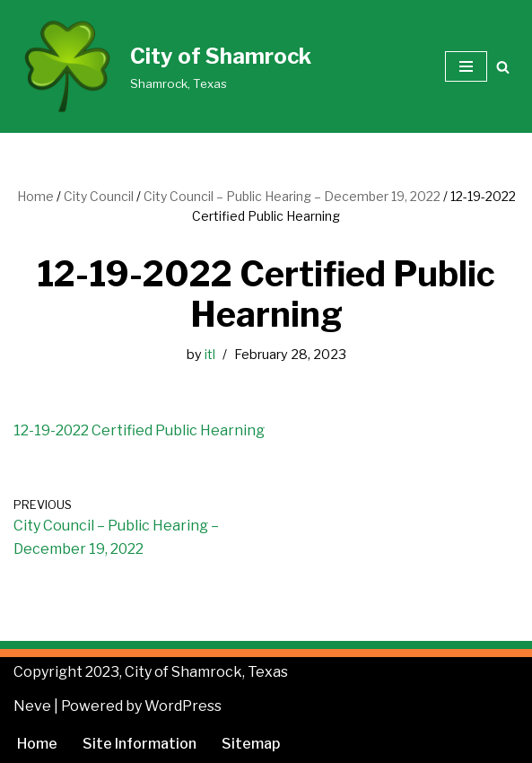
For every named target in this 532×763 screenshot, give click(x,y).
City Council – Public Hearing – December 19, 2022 (292, 196)
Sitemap (251, 744)
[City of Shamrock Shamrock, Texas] (162, 66)
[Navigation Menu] (466, 66)
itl (210, 355)
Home (35, 196)
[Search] (503, 67)
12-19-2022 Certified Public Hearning (139, 430)
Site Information (140, 744)
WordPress (183, 706)
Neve (32, 706)
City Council (99, 196)
